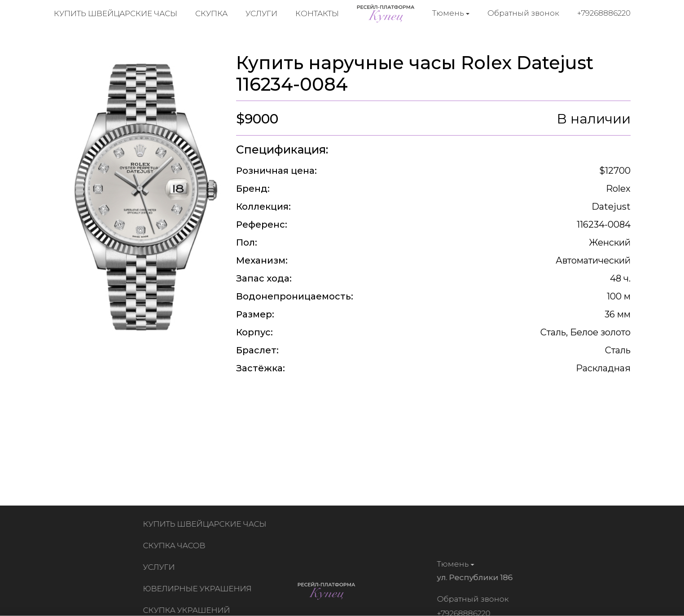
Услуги (261, 13)
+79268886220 (604, 13)
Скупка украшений (189, 610)
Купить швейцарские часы (116, 13)
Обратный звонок (523, 13)
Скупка (211, 13)
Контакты (317, 13)
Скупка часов (176, 546)
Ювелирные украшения (199, 589)
